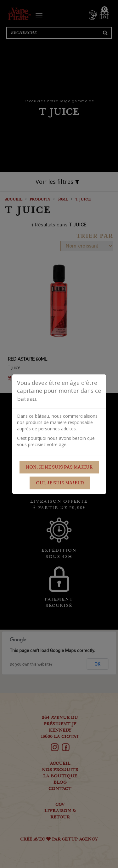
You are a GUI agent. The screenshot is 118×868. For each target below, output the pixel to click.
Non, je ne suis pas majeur (59, 467)
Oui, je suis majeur (60, 483)
